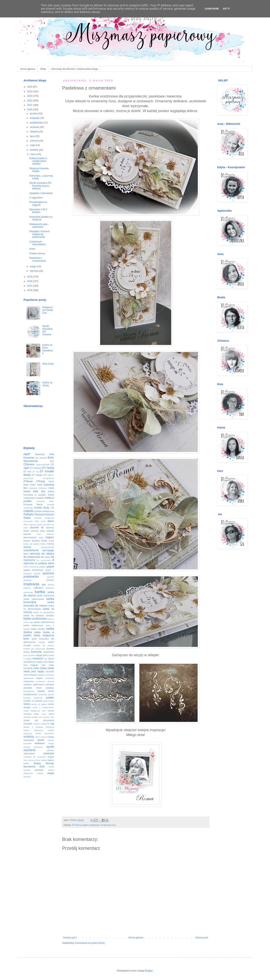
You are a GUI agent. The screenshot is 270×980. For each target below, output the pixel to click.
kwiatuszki (38, 659)
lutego (33, 266)
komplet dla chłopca (44, 645)
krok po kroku (29, 655)
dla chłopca (48, 554)
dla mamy (45, 557)
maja (33, 145)
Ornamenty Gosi (108, 825)
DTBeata (28, 481)
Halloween (43, 488)
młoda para (30, 671)
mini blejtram (31, 665)
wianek (41, 740)
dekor (26, 554)
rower (44, 714)
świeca (51, 770)
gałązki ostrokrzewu (33, 570)
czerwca (34, 141)
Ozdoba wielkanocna (44, 511)
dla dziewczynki (32, 557)
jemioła (51, 585)
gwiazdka (27, 580)
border (44, 541)
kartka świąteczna (44, 635)
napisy (41, 671)
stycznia (34, 271)
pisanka (41, 691)
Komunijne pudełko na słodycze (41, 218)
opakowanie (28, 678)
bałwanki (50, 534)
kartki (26, 639)
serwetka (27, 717)
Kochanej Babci (45, 501)
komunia (36, 652)
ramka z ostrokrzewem (43, 707)
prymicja (27, 698)
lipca (33, 136)
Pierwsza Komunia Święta (39, 170)
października (37, 123)
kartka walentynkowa (44, 622)
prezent (51, 694)
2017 (30, 286)
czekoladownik (31, 550)
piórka (51, 691)
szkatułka (28, 724)
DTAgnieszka (49, 478)
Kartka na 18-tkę (47, 384)
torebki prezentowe (45, 733)
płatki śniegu (49, 701)
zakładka (50, 750)
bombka (36, 541)
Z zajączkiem (36, 198)
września (35, 127)
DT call (47, 475)
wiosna (51, 743)
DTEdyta (41, 481)
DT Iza (36, 472)
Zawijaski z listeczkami (41, 193)
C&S (52, 461)
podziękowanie (30, 694)
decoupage (48, 550)
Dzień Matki (36, 485)
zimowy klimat (34, 760)
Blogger (149, 971)
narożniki (50, 671)
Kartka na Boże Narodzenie (48, 349)
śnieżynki (39, 770)
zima (25, 760)
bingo (41, 537)
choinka (50, 544)
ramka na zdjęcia (39, 704)
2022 (30, 101)
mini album (49, 662)
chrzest (27, 547)
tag (52, 724)
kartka (40, 592)
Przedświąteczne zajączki (38, 203)
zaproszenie (29, 753)
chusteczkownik (47, 547)
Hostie (27, 491)
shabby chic (37, 717)
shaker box (31, 720)
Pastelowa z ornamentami (38, 259)
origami (39, 678)
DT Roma (77, 825)
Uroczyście (28, 521)
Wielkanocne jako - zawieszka (39, 226)
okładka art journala (46, 675)
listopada (35, 118)
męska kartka (47, 668)
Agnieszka (40, 454)
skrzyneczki (49, 720)
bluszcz (27, 541)
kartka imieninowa (45, 596)
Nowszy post (70, 938)
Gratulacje (33, 488)
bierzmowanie (30, 537)
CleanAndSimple (43, 465)
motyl (36, 668)
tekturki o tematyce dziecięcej (39, 727)
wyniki (50, 747)
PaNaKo (29, 514)
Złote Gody (48, 364)
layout (51, 659)
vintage (51, 737)
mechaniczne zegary (33, 662)
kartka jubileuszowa (34, 599)
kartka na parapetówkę (44, 612)
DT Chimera (36, 468)
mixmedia (28, 668)
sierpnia (34, 132)
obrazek (33, 675)
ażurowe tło (37, 527)
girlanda (37, 574)
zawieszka (49, 753)
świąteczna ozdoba (33, 773)
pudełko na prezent (33, 701)
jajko (44, 584)
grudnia (34, 114)
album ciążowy (30, 524)
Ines (36, 491)
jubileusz (27, 588)
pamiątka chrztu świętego (39, 688)
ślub (42, 766)
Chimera (29, 464)
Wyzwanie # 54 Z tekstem (38, 211)
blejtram (50, 537)
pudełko (50, 698)
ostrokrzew (29, 681)
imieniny (50, 580)
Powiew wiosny (37, 253)
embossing (34, 567)
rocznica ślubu (31, 714)
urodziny (29, 737)
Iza (43, 491)
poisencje (43, 694)
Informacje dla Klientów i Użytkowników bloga (75, 69)
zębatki (44, 760)
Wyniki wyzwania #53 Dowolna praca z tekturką (40, 186)
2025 (30, 87)
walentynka (29, 740)
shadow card (49, 717)
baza (39, 534)
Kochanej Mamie (33, 504)
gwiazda (51, 577)
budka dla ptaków (31, 544)
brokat (51, 541)
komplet (27, 645)
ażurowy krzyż (38, 531)
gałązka (43, 567)
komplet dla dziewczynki (34, 649)
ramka (27, 704)
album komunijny (44, 524)
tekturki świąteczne (33, 730)
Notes (32, 249)
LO (52, 508)
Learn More (212, 9)
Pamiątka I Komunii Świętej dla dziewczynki (39, 234)
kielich (51, 642)
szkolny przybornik (42, 724)
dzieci (51, 563)
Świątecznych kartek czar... (48, 310)
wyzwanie (30, 750)
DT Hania (48, 468)
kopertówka (49, 652)
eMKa (26, 567)
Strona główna (28, 69)
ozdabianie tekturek (45, 681)
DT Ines (27, 471)
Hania (51, 488)
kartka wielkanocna (33, 625)
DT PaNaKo (37, 475)
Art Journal (41, 458)
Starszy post (202, 938)
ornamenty (50, 678)
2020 (30, 109)
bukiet (43, 544)
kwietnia (34, 150)
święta (51, 773)
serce (51, 714)
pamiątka (50, 684)
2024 (30, 91)
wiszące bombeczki (33, 747)
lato (46, 659)
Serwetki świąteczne (44, 518)
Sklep (43, 69)
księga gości (42, 655)
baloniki (50, 531)
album (51, 521)
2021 (30, 105)
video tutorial (41, 737)
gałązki (50, 567)
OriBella (28, 511)
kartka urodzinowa (91, 825)
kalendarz (38, 588)
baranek (27, 534)
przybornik (38, 698)
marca (33, 154)
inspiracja (31, 584)
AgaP (27, 454)
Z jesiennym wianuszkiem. (38, 243)
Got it (226, 9)
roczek (51, 711)
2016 (30, 290)
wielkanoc (40, 743)
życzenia (27, 777)
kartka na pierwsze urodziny (39, 615)
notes (26, 675)
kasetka (42, 642)
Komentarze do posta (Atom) (90, 943)
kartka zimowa (38, 629)
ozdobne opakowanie (34, 684)
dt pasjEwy (41, 563)
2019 (30, 277)
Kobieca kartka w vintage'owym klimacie (38, 161)
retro (44, 711)
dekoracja (35, 554)
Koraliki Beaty (42, 508)
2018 (30, 281)
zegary (51, 757)
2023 (30, 96)
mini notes (48, 665)
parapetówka (29, 691)
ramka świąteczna (32, 711)
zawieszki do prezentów (35, 757)
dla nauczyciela (44, 560)
